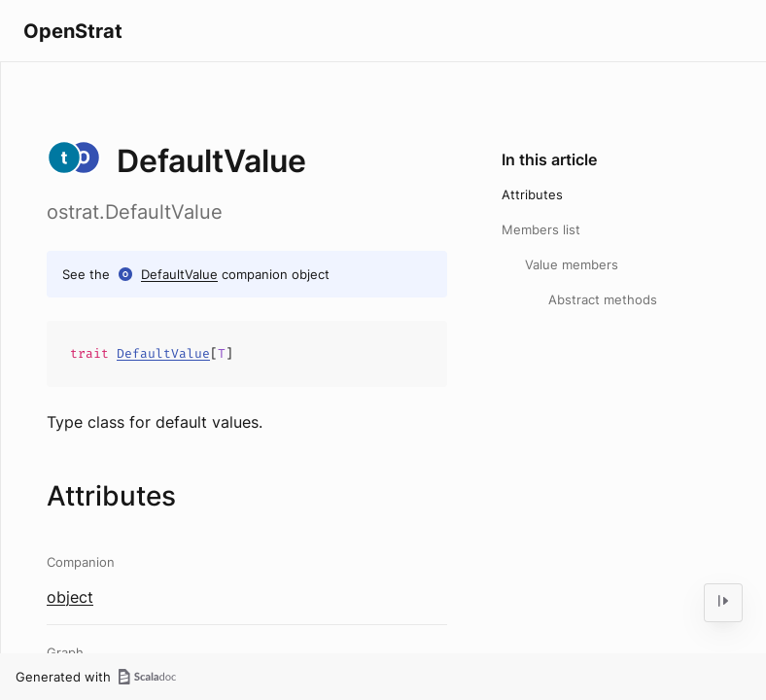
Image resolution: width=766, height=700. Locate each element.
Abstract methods (603, 299)
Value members (572, 264)
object (70, 597)
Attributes (532, 194)
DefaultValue (179, 274)
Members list (541, 229)
